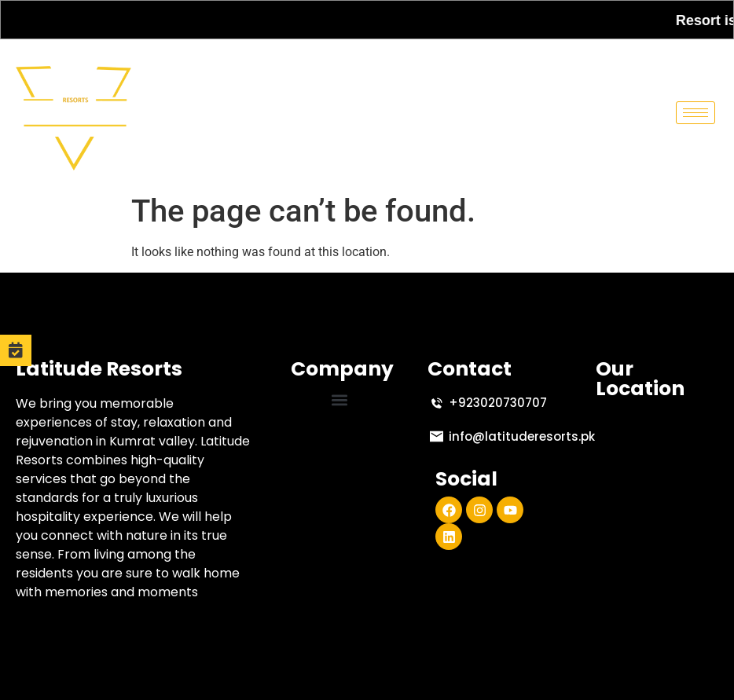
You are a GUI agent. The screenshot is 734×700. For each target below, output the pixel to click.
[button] (340, 399)
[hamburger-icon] (695, 113)
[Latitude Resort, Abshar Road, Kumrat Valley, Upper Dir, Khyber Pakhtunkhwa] (657, 493)
